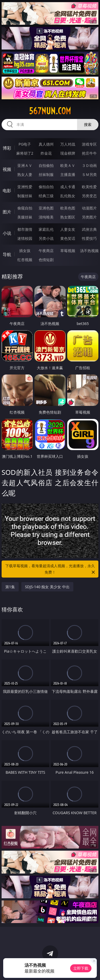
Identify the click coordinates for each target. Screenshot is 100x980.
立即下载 (81, 968)
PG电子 (25, 144)
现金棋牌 (68, 153)
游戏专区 (89, 144)
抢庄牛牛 (89, 153)
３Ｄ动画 (89, 165)
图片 (7, 212)
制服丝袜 (25, 196)
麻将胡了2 (25, 153)
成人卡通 (68, 187)
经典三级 (46, 196)
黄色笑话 (68, 238)
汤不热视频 (89, 251)
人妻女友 (68, 229)
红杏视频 (25, 260)
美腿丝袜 (25, 217)
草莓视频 (68, 251)
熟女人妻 (25, 174)
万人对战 (68, 144)
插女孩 (25, 251)
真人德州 (46, 144)
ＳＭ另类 (89, 174)
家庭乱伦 (46, 229)
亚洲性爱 (25, 187)
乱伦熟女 (68, 196)
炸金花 (46, 153)
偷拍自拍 (46, 187)
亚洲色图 (46, 208)
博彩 (7, 148)
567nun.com (50, 111)
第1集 (10, 587)
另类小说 (46, 238)
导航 (7, 254)
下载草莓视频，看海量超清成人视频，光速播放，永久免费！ (51, 569)
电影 (7, 191)
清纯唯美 (46, 217)
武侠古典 (89, 229)
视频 (7, 169)
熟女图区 (68, 217)
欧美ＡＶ (68, 165)
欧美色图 (68, 208)
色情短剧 (46, 260)
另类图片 (89, 217)
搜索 (88, 124)
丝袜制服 (46, 174)
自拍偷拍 (46, 165)
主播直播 (68, 174)
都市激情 (25, 229)
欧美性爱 (89, 187)
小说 (7, 233)
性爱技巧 (89, 238)
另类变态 (89, 196)
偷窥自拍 (25, 208)
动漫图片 (89, 208)
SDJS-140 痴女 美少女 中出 (47, 587)
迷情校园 (25, 238)
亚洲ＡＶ (25, 165)
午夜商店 (46, 251)
